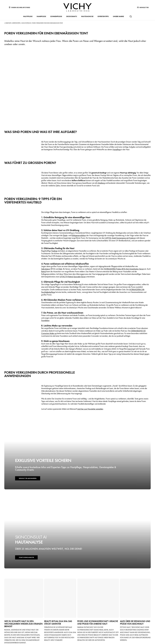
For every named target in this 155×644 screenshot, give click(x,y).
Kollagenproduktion (79, 235)
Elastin (65, 235)
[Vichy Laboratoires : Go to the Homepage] (77, 7)
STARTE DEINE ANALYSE (26, 557)
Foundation (45, 320)
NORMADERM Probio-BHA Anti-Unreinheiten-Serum (124, 269)
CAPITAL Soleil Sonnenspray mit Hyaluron (120, 238)
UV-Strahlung (100, 183)
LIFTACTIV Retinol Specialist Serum (73, 277)
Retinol (44, 271)
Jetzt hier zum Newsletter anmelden (90, 409)
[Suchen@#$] (131, 16)
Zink (60, 269)
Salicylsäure (46, 269)
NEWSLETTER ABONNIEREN (28, 478)
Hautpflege (117, 149)
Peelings (54, 251)
